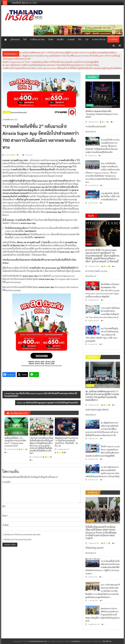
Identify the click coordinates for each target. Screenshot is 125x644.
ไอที (25, 39)
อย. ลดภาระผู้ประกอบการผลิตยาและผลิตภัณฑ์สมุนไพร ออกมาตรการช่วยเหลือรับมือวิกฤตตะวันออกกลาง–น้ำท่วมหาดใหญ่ (50, 65)
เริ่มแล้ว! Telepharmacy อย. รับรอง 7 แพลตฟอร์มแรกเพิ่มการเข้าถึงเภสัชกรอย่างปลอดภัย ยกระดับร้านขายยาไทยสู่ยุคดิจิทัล (51, 62)
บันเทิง (51, 39)
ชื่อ (4, 506)
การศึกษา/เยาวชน (37, 39)
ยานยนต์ (71, 39)
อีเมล (5, 516)
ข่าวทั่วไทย (113, 39)
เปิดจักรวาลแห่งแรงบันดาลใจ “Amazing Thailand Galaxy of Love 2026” (102, 114)
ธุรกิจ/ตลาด (15, 39)
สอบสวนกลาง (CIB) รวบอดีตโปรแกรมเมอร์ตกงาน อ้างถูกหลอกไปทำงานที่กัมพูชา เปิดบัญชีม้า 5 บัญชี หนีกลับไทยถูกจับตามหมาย (103, 615)
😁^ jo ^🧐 (24, 449)
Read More (91, 131)
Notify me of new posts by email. (18, 539)
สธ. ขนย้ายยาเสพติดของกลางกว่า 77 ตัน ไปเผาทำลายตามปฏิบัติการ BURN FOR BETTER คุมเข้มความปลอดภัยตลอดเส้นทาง (68, 53)
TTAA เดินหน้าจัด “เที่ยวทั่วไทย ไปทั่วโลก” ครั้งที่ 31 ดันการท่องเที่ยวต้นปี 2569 (110, 196)
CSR (87, 39)
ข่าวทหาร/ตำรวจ (99, 39)
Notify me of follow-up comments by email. (23, 534)
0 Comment (27, 155)
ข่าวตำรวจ (90, 521)
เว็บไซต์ (5, 525)
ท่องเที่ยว (60, 39)
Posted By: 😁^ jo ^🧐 (12, 155)
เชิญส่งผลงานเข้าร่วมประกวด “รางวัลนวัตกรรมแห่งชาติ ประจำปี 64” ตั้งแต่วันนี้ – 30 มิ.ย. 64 (66, 442)
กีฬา (80, 39)
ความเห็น (7, 482)
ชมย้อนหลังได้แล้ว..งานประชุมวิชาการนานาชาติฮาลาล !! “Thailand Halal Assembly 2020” (15, 442)
